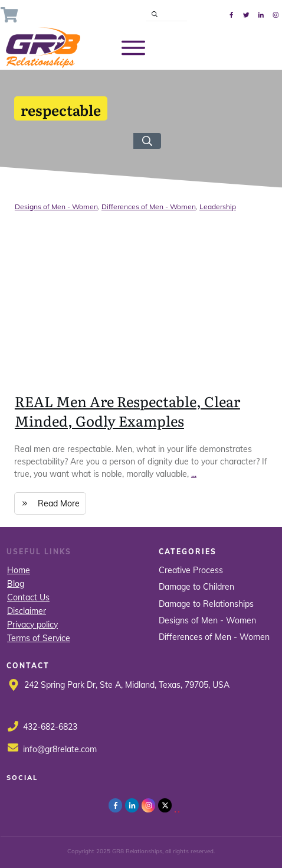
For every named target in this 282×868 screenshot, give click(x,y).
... (194, 474)
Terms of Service (39, 638)
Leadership (218, 207)
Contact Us (28, 597)
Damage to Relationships (206, 604)
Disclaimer (27, 611)
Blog (16, 584)
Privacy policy (32, 625)
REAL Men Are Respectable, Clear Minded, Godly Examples (127, 411)
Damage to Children (196, 587)
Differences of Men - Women (149, 207)
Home (19, 570)
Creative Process (191, 570)
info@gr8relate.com (60, 749)
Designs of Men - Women (56, 207)
